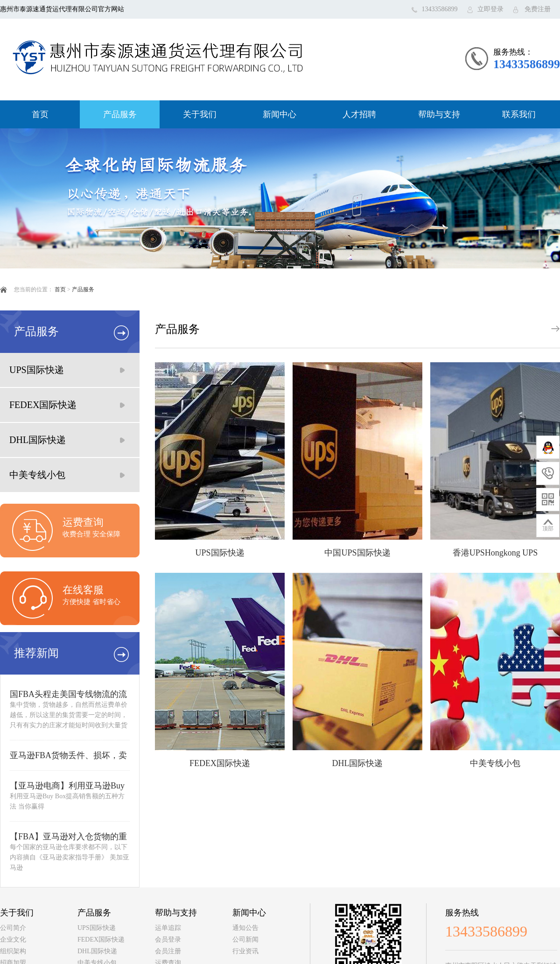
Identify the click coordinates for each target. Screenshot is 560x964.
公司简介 (13, 928)
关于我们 (200, 114)
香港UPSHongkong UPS (495, 553)
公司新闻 (245, 939)
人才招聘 (359, 114)
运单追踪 (168, 928)
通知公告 (245, 928)
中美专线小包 (37, 475)
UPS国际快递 (37, 370)
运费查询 (83, 522)
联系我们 (519, 114)
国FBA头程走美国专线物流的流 (68, 694)
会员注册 (168, 951)
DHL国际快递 (38, 440)
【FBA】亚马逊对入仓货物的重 (68, 837)
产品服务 (120, 114)
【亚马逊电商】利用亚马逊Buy (67, 786)
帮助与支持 (439, 114)
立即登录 (490, 9)
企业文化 (13, 939)
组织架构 (13, 951)
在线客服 (83, 590)
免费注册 (538, 9)
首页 (40, 114)
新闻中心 (280, 114)
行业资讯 (245, 951)
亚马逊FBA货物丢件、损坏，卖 (68, 755)
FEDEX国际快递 (43, 405)
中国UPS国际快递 (357, 553)
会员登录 (168, 939)
